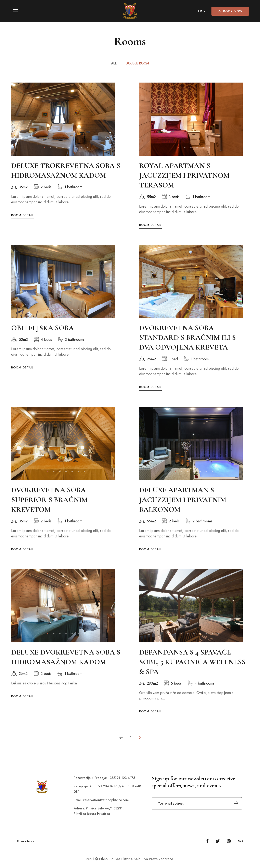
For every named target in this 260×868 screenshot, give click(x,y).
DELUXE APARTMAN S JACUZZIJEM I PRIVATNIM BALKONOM (183, 506)
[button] (45, 147)
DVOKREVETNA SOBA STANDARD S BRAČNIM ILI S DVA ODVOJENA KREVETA (187, 344)
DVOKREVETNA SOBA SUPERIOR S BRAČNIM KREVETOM (49, 506)
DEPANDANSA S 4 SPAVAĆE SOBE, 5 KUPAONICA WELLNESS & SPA (192, 668)
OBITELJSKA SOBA (43, 334)
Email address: (197, 803)
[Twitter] (218, 841)
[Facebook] (207, 841)
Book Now (230, 11)
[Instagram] (229, 841)
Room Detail (22, 215)
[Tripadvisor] (240, 841)
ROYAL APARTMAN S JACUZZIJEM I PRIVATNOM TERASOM (184, 175)
